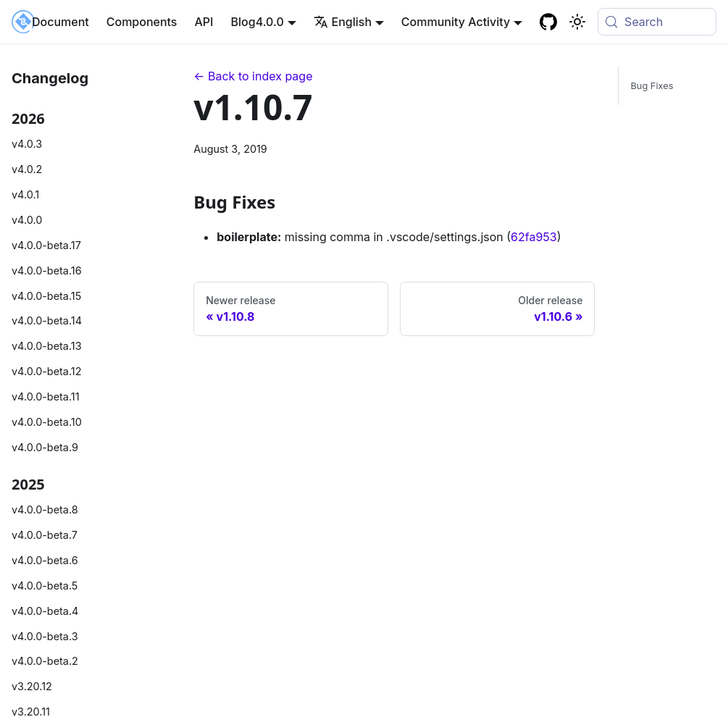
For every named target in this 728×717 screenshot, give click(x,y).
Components (142, 22)
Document (60, 22)
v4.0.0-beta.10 (47, 422)
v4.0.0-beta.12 (46, 371)
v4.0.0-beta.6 (45, 560)
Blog (243, 22)
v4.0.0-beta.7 (45, 535)
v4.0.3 (27, 144)
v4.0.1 (25, 194)
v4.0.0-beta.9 (45, 447)
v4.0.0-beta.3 (45, 636)
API (204, 22)
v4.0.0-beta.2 (45, 661)
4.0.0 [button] (270, 22)
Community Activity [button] (456, 22)
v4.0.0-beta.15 (46, 296)
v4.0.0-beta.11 (46, 397)
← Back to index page (253, 76)
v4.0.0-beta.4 (45, 611)
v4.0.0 (27, 220)
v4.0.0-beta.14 (47, 320)
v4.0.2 (27, 169)
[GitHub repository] (548, 22)
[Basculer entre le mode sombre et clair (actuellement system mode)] (577, 22)
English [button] (343, 22)
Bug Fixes (652, 86)
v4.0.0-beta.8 (45, 510)
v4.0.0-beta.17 (46, 245)
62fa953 (534, 237)
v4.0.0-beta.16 (47, 271)
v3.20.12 (32, 686)
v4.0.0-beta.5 (45, 586)
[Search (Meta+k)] (657, 22)
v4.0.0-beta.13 (47, 346)
